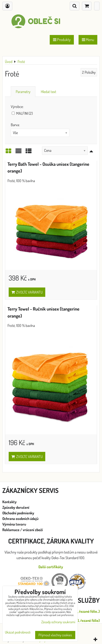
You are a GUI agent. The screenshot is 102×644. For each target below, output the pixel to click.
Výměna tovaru (14, 524)
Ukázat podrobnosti (18, 632)
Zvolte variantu (27, 292)
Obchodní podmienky (18, 513)
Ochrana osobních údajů (21, 519)
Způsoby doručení (16, 507)
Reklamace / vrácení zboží (23, 530)
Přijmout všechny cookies (55, 635)
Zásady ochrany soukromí (58, 622)
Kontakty (9, 502)
